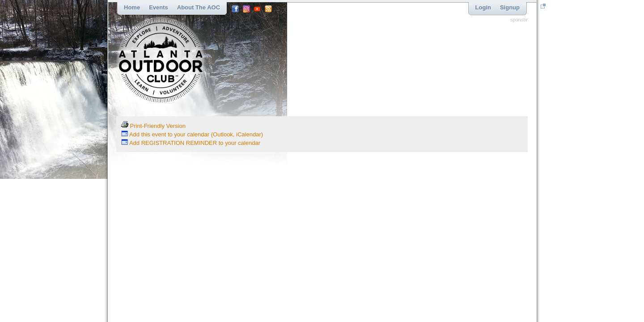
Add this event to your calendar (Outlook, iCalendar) (192, 134)
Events (159, 7)
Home (132, 7)
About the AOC (199, 7)
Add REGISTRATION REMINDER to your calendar (191, 143)
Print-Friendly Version (153, 126)
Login (483, 7)
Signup (510, 7)
